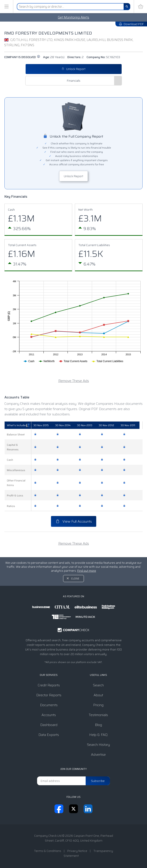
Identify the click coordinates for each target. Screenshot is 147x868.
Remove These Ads (74, 381)
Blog (98, 725)
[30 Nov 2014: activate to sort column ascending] (65, 425)
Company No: (103, 57)
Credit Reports (49, 685)
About (98, 695)
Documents (49, 705)
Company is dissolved (22, 57)
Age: (54, 57)
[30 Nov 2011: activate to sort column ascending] (131, 425)
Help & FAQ (98, 735)
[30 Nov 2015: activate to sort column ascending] (43, 425)
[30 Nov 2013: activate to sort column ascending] (87, 425)
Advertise (98, 755)
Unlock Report (73, 69)
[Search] (127, 7)
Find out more (87, 571)
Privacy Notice (77, 851)
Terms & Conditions (48, 851)
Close (75, 578)
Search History (98, 745)
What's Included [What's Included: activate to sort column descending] (17, 425)
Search (98, 685)
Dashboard (49, 725)
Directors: (75, 57)
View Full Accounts (74, 521)
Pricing (98, 705)
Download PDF (131, 24)
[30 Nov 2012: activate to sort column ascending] (110, 425)
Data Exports (49, 735)
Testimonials (98, 715)
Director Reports (49, 695)
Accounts (49, 715)
